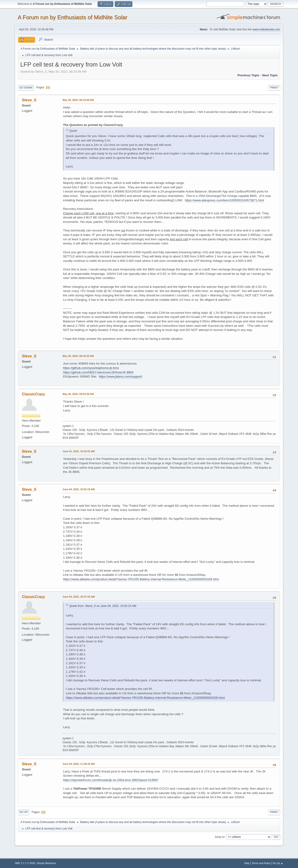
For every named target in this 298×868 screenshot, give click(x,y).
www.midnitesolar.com (266, 29)
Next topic (270, 75)
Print (274, 88)
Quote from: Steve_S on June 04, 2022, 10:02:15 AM (103, 606)
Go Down (26, 88)
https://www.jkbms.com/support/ (120, 376)
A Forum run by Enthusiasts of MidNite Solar (72, 17)
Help (247, 863)
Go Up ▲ (278, 863)
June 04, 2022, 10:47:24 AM (79, 597)
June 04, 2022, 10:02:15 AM (79, 489)
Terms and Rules (261, 863)
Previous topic (248, 75)
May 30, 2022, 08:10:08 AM (78, 100)
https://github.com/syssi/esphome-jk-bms (91, 368)
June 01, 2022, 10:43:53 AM (79, 451)
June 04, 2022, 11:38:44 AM (79, 764)
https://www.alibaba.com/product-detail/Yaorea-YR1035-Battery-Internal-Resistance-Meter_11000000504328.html (141, 579)
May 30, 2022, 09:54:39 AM (78, 394)
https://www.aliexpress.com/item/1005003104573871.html (224, 200)
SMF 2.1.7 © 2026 (25, 863)
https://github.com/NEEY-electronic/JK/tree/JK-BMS (98, 372)
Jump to (220, 837)
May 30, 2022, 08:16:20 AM (78, 356)
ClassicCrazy (33, 394)
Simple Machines (46, 863)
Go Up (23, 812)
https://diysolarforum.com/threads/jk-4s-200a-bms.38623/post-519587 (111, 780)
